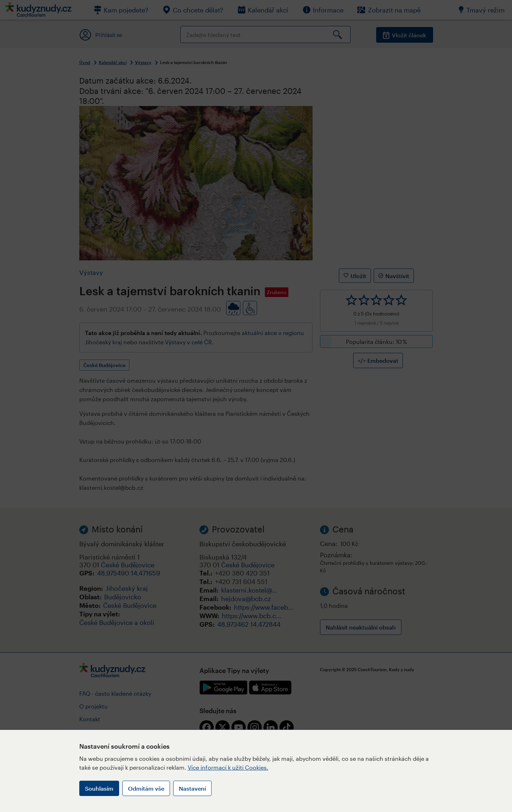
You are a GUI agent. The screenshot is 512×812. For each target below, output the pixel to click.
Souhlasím (99, 788)
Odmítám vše (146, 788)
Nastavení (192, 788)
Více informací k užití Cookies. (228, 767)
